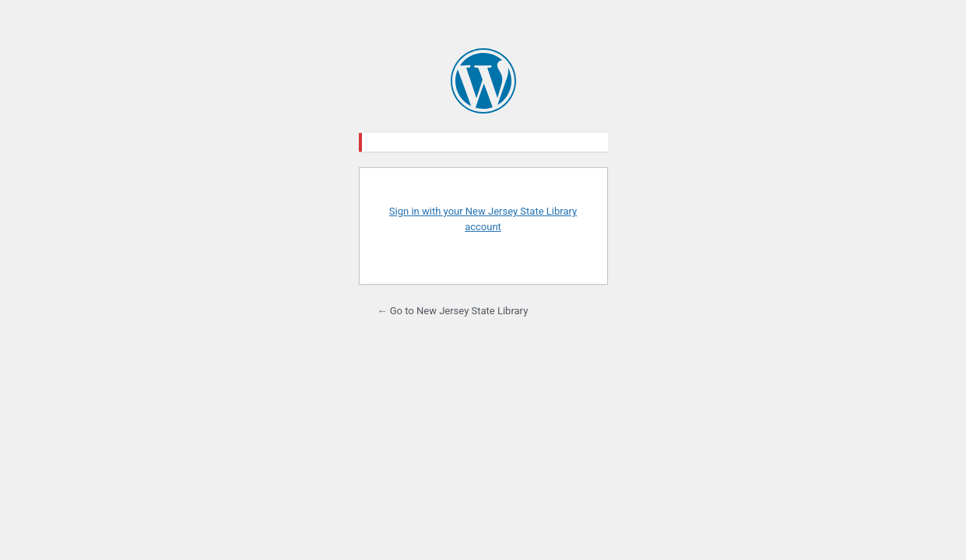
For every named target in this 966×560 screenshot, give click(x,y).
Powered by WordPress (483, 81)
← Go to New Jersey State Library (453, 311)
